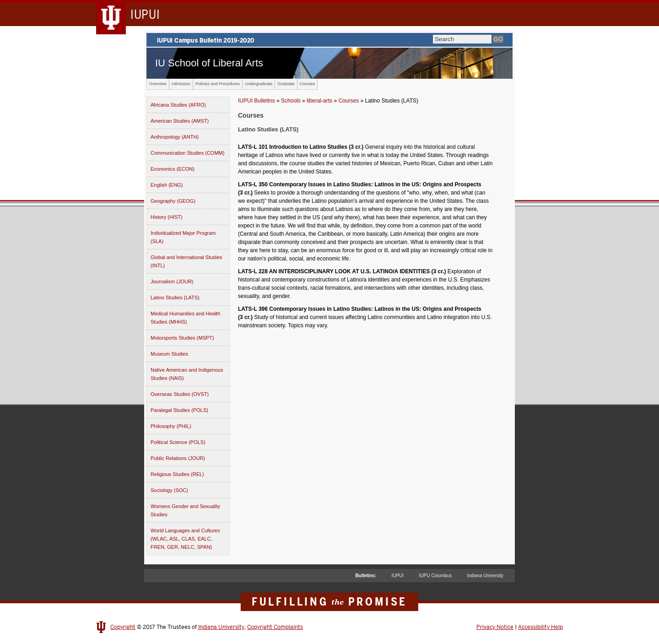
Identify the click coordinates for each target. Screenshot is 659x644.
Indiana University (485, 576)
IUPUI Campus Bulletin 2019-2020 (329, 40)
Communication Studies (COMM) (187, 153)
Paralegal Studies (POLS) (179, 410)
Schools (291, 101)
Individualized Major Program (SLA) (183, 237)
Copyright (123, 627)
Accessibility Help (540, 627)
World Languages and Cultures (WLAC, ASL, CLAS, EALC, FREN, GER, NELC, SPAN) (185, 539)
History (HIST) (167, 217)
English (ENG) (167, 185)
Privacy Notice (495, 627)
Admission (181, 84)
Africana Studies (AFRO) (178, 105)
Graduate (286, 84)
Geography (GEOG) (173, 201)
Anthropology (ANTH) (175, 137)
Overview (158, 84)
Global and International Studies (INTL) (186, 261)
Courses (308, 84)
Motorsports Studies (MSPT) (182, 338)
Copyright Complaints (275, 627)
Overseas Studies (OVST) (180, 394)
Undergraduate (259, 84)
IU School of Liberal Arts (209, 63)
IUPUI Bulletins (257, 101)
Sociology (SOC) (169, 490)
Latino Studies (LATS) (175, 298)
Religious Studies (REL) (177, 474)
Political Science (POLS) (178, 442)
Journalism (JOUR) (172, 281)
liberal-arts (319, 101)
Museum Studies (169, 354)
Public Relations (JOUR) (178, 458)
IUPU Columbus (435, 576)
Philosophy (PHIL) (171, 426)
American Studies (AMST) (180, 121)
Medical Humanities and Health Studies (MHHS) (185, 318)
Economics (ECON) (173, 169)
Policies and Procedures (218, 84)
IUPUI (397, 576)
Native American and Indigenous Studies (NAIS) (187, 374)
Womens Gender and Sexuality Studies (185, 510)
